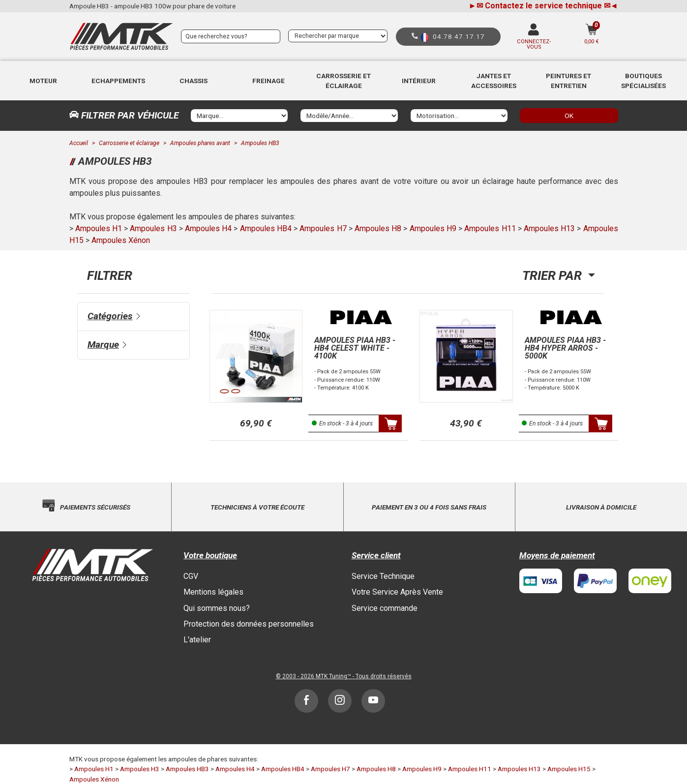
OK (569, 116)
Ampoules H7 (323, 228)
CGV (191, 576)
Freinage (269, 81)
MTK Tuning (331, 676)
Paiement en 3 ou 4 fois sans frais (429, 507)
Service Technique (383, 576)
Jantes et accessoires (494, 81)
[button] (44, 81)
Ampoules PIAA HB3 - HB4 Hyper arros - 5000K (565, 348)
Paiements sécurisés (95, 507)
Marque (103, 345)
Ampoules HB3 (187, 769)
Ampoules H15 (569, 769)
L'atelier (197, 640)
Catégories (110, 316)
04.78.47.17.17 (459, 36)
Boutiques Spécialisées (643, 81)
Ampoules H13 (549, 228)
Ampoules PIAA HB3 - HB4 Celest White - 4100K (355, 348)
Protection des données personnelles (249, 624)
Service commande (385, 608)
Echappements (118, 81)
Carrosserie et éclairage (343, 81)
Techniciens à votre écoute (257, 507)
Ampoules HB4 (266, 228)
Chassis (194, 81)
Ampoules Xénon (121, 240)
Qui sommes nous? (217, 608)
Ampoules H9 (433, 228)
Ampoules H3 (153, 228)
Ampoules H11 (490, 228)
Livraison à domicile (601, 507)
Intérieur (419, 81)
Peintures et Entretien (568, 81)
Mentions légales (213, 592)
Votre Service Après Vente (397, 592)
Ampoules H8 (378, 228)
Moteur (43, 81)
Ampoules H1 (99, 228)
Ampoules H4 (208, 228)
